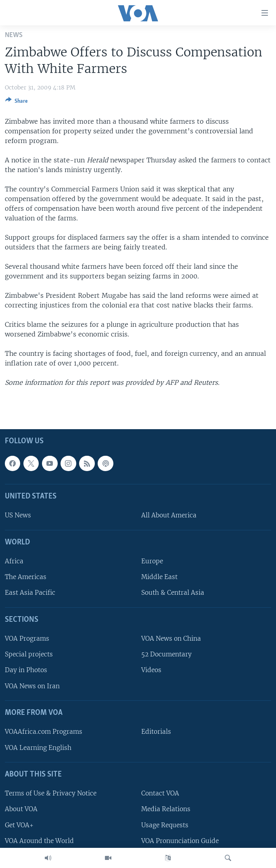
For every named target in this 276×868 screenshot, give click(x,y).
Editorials (156, 732)
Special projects (29, 655)
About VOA (21, 809)
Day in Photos (26, 670)
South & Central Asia (173, 593)
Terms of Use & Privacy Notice (51, 793)
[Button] (17, 102)
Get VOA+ (19, 825)
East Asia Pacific (30, 593)
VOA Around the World (39, 841)
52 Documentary (166, 655)
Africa (14, 561)
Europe (152, 561)
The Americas (26, 577)
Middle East (159, 577)
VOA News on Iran (32, 686)
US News (18, 516)
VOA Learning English (38, 748)
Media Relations (166, 809)
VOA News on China (171, 639)
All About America (169, 516)
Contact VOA (160, 793)
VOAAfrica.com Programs (44, 732)
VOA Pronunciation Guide (180, 841)
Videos (151, 670)
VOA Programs (27, 639)
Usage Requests (165, 825)
